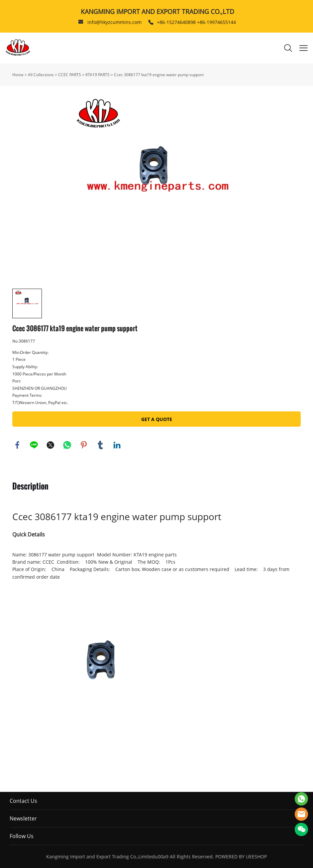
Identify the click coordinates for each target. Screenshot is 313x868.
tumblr (100, 445)
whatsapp (67, 445)
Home (18, 75)
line (34, 445)
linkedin (117, 445)
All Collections (41, 75)
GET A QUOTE (157, 419)
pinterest (84, 445)
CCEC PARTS (70, 75)
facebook (17, 445)
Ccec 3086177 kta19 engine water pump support (159, 75)
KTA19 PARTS (98, 75)
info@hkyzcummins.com (114, 22)
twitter (51, 445)
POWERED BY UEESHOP (241, 857)
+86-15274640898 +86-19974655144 (196, 22)
